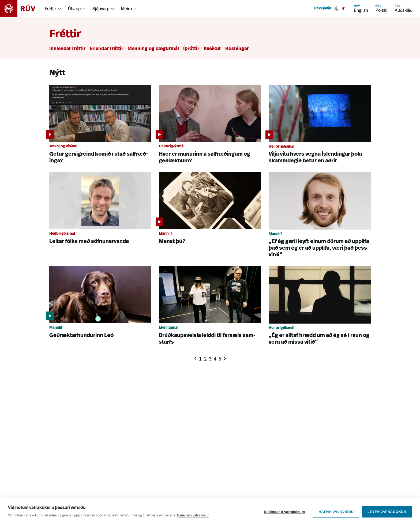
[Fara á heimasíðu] (22, 9)
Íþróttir (191, 49)
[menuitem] (53, 9)
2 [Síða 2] (205, 359)
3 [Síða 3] (210, 359)
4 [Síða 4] (215, 359)
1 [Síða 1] (200, 359)
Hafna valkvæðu (336, 512)
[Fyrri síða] (196, 358)
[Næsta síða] (225, 358)
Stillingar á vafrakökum (284, 512)
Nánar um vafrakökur (193, 515)
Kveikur (212, 49)
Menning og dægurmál (153, 49)
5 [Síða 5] (220, 359)
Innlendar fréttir (67, 49)
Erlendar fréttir (106, 49)
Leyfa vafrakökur (387, 512)
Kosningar (237, 49)
